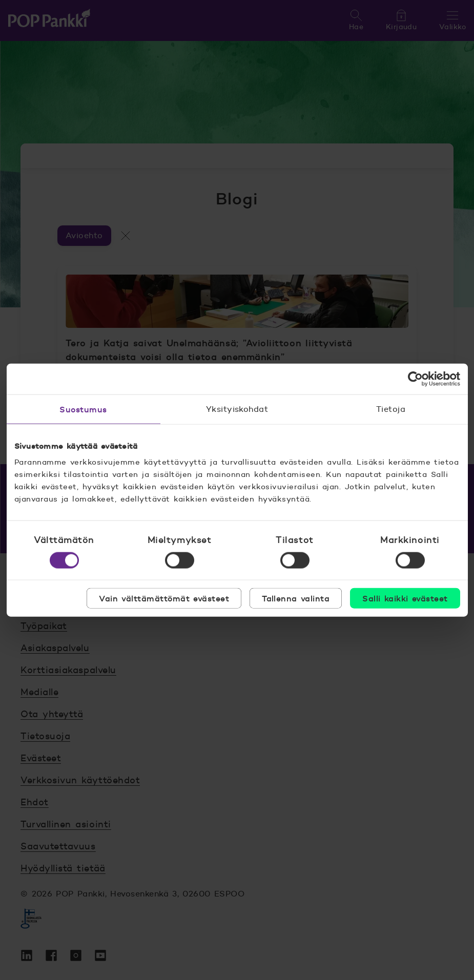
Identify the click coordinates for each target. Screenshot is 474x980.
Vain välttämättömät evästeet (164, 598)
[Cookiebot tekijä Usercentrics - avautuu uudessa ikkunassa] (415, 379)
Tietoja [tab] (391, 409)
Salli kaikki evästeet (405, 598)
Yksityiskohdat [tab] (237, 409)
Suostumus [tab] (83, 409)
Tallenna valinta (296, 598)
